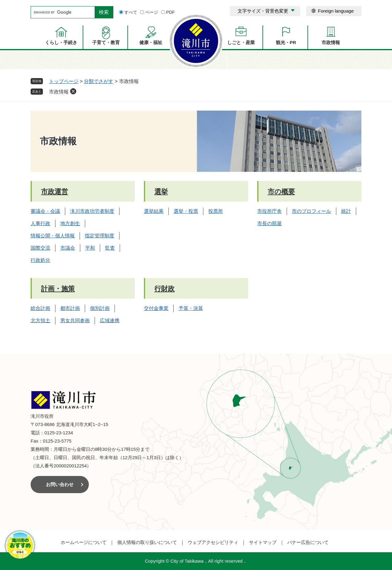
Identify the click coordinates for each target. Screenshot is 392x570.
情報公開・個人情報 (53, 236)
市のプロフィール (311, 211)
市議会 (68, 248)
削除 (73, 91)
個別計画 (100, 308)
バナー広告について (308, 542)
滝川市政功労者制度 (92, 211)
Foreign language (336, 11)
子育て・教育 (106, 42)
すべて (131, 12)
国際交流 (40, 248)
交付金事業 (156, 308)
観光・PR (286, 42)
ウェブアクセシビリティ (213, 542)
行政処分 (40, 260)
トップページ (64, 81)
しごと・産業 (241, 42)
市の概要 (281, 192)
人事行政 (40, 223)
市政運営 (55, 192)
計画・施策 (58, 289)
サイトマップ (263, 542)
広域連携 (110, 321)
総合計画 (40, 308)
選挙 (161, 192)
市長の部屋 (269, 223)
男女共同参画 (75, 321)
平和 (90, 248)
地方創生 (70, 223)
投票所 (216, 211)
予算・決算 (191, 308)
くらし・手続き (61, 42)
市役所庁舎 (269, 211)
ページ (152, 12)
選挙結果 (154, 211)
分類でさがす (99, 81)
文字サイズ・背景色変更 (263, 11)
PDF (171, 12)
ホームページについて (84, 542)
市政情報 (331, 42)
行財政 (164, 289)
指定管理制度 (100, 236)
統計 (346, 211)
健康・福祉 (151, 42)
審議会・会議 (45, 211)
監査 (110, 248)
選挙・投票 (186, 211)
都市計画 (70, 308)
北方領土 (40, 321)
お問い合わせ (60, 484)
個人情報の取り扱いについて (147, 542)
